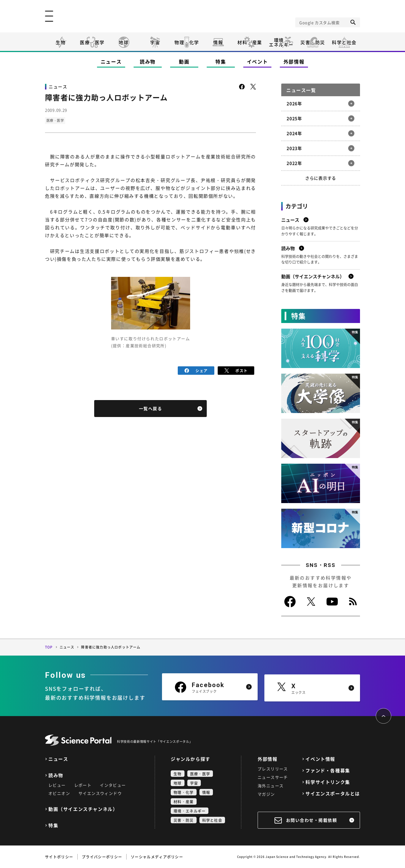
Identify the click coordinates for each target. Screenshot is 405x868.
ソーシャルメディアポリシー (157, 857)
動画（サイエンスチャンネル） (83, 809)
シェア (196, 370)
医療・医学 (92, 42)
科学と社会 (344, 42)
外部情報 (294, 61)
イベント (257, 61)
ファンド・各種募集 (328, 771)
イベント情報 (320, 759)
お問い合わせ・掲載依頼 (312, 820)
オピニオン (59, 793)
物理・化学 (187, 42)
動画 (184, 61)
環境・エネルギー (190, 811)
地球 (124, 42)
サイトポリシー (59, 857)
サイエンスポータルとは (333, 794)
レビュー (57, 785)
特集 (221, 61)
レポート (83, 785)
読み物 (148, 61)
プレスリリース (273, 769)
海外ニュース (271, 786)
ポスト (236, 370)
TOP (49, 647)
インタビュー (113, 785)
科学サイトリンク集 (328, 782)
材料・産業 (250, 42)
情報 (218, 42)
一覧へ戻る (151, 408)
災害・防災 (313, 42)
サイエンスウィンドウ (100, 793)
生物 (61, 42)
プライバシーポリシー (102, 857)
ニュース (111, 61)
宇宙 (155, 42)
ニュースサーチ (273, 777)
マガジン (266, 794)
